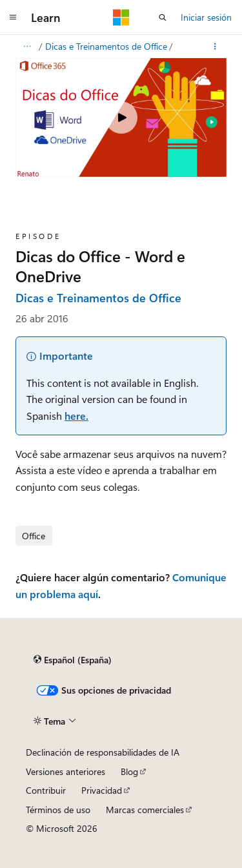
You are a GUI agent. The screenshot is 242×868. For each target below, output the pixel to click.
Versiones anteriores (66, 771)
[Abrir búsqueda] (163, 17)
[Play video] (121, 118)
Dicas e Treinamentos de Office (106, 46)
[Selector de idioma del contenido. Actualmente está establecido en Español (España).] (73, 660)
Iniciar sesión (206, 17)
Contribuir (46, 790)
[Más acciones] (215, 46)
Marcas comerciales (145, 810)
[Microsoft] (121, 17)
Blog (129, 771)
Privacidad (102, 790)
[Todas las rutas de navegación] (27, 46)
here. (76, 416)
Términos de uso (58, 810)
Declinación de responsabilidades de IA (103, 752)
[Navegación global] (13, 17)
